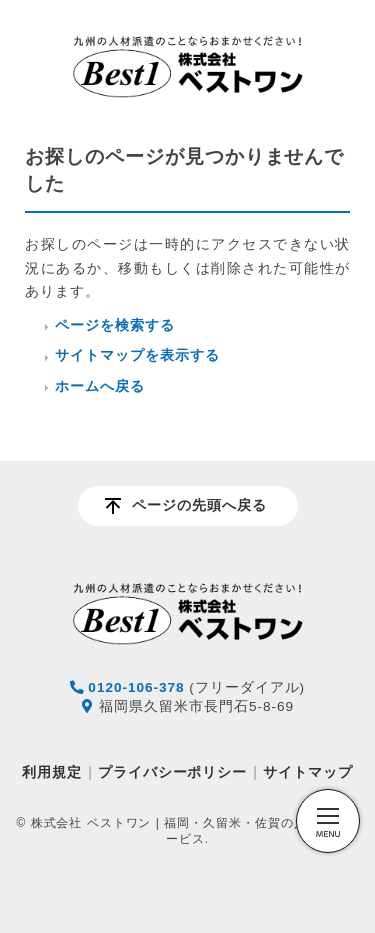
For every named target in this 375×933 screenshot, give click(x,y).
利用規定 (52, 772)
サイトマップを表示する (137, 355)
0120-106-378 (136, 687)
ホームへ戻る (100, 386)
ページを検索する (115, 325)
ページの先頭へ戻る (199, 505)
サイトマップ (308, 772)
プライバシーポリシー (173, 772)
